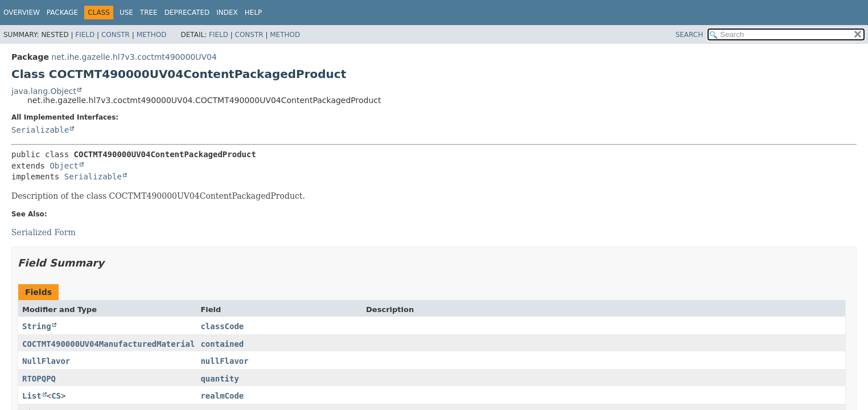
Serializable (40, 130)
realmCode (222, 396)
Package (62, 13)
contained (222, 344)
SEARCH (690, 35)
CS (56, 396)
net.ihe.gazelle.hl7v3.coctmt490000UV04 (134, 57)
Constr (116, 35)
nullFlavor (224, 361)
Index (227, 13)
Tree (149, 13)
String (37, 326)
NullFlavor (46, 361)
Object (64, 166)
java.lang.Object (44, 91)
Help (254, 13)
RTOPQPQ (39, 379)
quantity (219, 379)
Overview (22, 13)
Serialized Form (44, 232)
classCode (222, 326)
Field (85, 35)
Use (126, 13)
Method (152, 35)
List (32, 396)
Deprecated (187, 13)
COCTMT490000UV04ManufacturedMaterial (108, 344)
